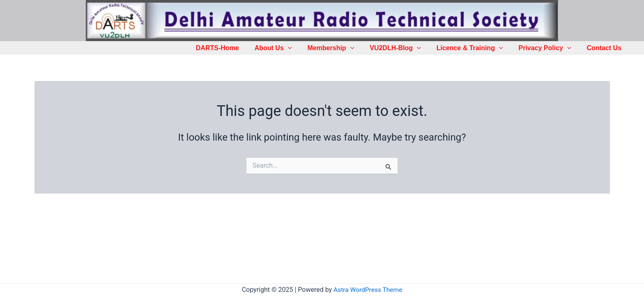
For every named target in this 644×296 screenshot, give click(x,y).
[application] (301, 48)
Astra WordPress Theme (368, 290)
